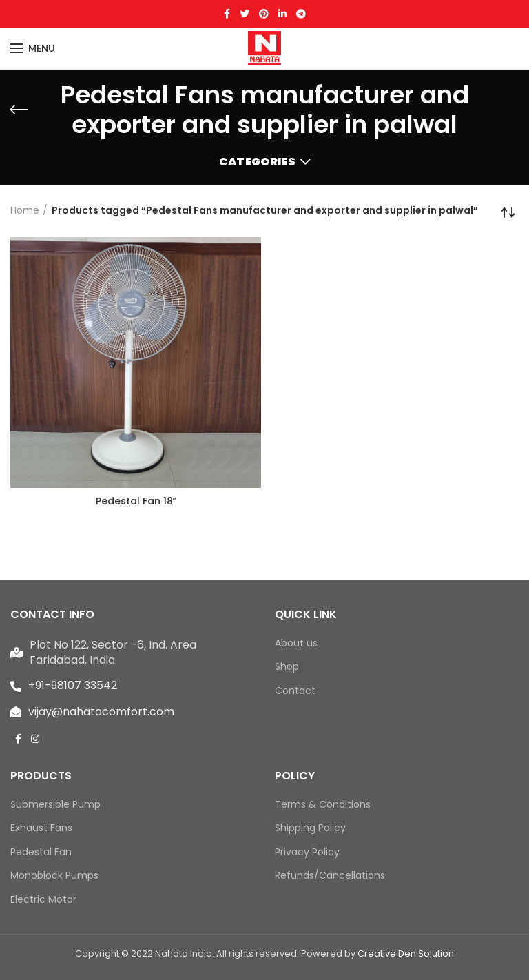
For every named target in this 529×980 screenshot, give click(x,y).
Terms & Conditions (323, 805)
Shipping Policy (310, 828)
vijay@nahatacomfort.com (101, 712)
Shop (287, 667)
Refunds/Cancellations (330, 876)
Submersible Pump (55, 805)
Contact (295, 691)
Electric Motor (43, 900)
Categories (257, 162)
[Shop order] (508, 212)
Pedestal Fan (41, 852)
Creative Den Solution (406, 953)
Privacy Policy (307, 852)
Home (25, 210)
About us (296, 643)
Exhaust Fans (41, 828)
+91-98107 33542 (73, 685)
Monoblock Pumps (54, 876)
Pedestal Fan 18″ (136, 501)
